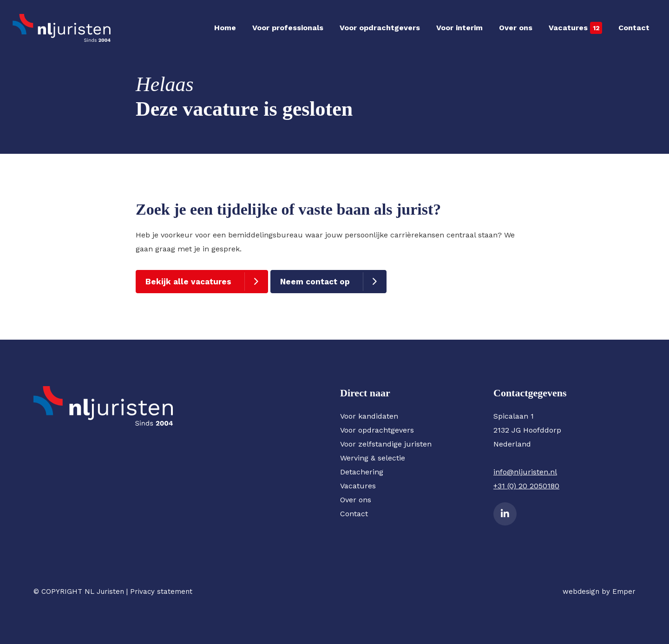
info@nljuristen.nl (525, 472)
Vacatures (568, 28)
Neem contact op (315, 282)
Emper (624, 591)
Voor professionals (288, 28)
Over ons (516, 28)
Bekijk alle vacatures (188, 282)
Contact (634, 28)
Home (225, 28)
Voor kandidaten (369, 416)
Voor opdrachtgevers (380, 28)
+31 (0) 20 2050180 (526, 486)
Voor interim (459, 28)
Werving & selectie (373, 458)
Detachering (362, 472)
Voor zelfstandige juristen (386, 444)
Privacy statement (161, 591)
